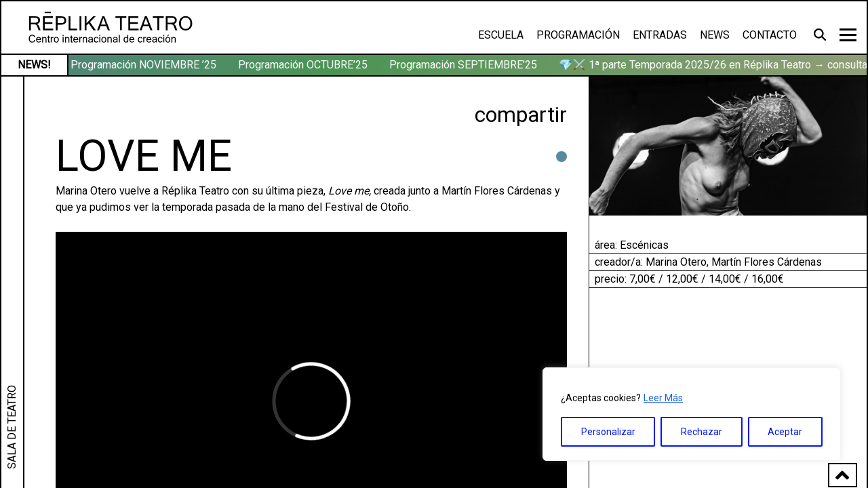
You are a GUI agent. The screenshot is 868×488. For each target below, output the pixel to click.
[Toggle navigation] (848, 35)
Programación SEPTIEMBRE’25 (465, 65)
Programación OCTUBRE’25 (304, 65)
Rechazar (702, 432)
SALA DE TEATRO (12, 427)
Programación (578, 35)
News (715, 35)
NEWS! (34, 65)
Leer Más (663, 398)
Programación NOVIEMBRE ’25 (145, 65)
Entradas (660, 35)
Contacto (770, 35)
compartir (521, 115)
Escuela (501, 35)
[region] (692, 414)
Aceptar (785, 432)
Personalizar (608, 432)
